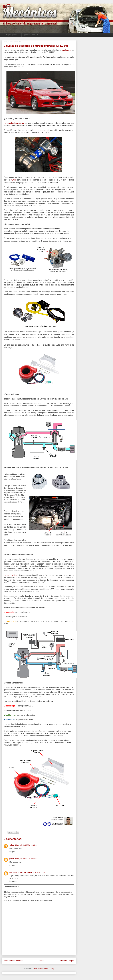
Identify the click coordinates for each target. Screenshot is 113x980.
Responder (13, 852)
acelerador (67, 50)
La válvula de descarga (14, 123)
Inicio (41, 961)
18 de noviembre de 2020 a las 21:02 (31, 872)
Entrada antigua (67, 961)
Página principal (13, 35)
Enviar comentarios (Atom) (44, 969)
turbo (14, 180)
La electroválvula (11, 575)
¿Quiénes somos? (31, 35)
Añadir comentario (12, 886)
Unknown (13, 872)
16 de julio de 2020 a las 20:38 (26, 845)
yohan (12, 845)
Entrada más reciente (13, 961)
